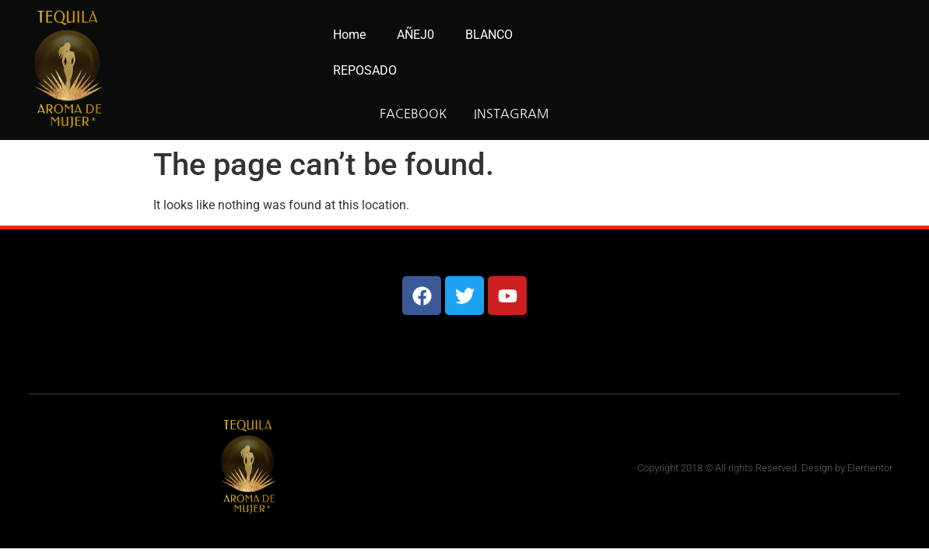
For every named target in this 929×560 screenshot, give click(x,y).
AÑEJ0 (415, 35)
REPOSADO (365, 70)
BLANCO (489, 35)
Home (349, 35)
